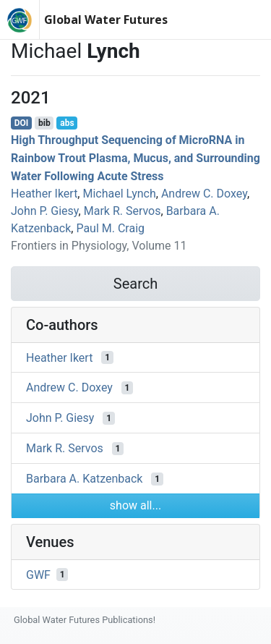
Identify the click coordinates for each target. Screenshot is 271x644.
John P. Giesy (45, 211)
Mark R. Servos (122, 211)
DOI (22, 123)
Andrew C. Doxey (204, 194)
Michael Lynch (119, 194)
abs (67, 123)
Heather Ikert (44, 194)
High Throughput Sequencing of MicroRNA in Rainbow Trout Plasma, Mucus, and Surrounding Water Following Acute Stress (135, 158)
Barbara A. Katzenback (84, 479)
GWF (38, 574)
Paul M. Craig (110, 228)
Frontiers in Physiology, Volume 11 (99, 246)
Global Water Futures (106, 20)
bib (44, 123)
